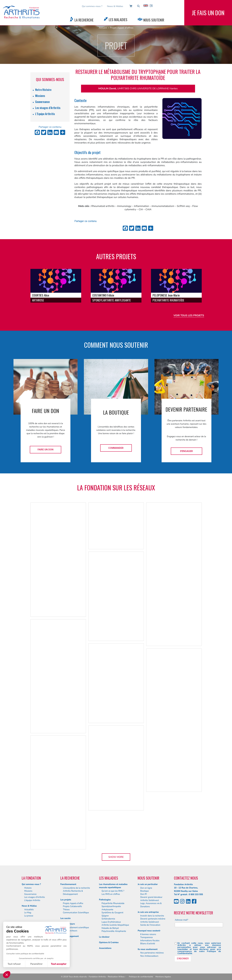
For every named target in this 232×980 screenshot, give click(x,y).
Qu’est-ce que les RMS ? (113, 891)
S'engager (186, 451)
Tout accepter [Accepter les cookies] (59, 964)
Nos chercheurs (70, 931)
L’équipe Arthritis (32, 900)
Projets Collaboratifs (72, 906)
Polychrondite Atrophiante (114, 931)
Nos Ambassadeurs (149, 956)
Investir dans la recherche (152, 916)
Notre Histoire (43, 90)
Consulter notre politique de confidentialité (25, 954)
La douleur (104, 937)
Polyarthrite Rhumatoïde (113, 903)
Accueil (103, 28)
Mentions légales (163, 977)
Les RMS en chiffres (111, 894)
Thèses (66, 910)
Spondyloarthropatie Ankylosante (111, 908)
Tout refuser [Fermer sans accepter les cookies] (14, 964)
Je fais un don (208, 13)
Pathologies (105, 900)
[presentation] (199, 936)
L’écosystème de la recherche (76, 888)
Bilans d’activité (148, 944)
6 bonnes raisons (148, 934)
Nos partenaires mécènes (152, 953)
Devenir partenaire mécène (153, 919)
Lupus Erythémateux (111, 922)
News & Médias (115, 6)
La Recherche (84, 20)
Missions (40, 96)
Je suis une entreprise (148, 912)
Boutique (144, 891)
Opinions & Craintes (109, 942)
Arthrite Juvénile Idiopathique (115, 925)
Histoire (28, 888)
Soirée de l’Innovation (150, 925)
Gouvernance (42, 102)
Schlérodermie (108, 919)
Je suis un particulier (148, 884)
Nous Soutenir (154, 20)
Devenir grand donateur (151, 897)
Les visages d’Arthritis (48, 108)
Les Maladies (118, 20)
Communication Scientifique (76, 913)
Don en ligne (146, 888)
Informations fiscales (150, 941)
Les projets (66, 900)
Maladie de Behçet (110, 928)
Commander (116, 448)
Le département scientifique (76, 928)
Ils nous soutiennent (148, 949)
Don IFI (144, 894)
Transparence (146, 937)
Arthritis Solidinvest (149, 900)
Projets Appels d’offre (73, 903)
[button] (7, 975)
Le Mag (28, 913)
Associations (105, 948)
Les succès (65, 918)
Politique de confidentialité (141, 977)
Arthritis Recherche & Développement (73, 893)
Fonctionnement (68, 884)
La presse (29, 916)
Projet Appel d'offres (121, 28)
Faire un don (46, 450)
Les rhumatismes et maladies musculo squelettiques (113, 886)
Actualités (29, 910)
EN (148, 6)
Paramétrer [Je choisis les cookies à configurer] (36, 964)
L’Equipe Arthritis (45, 114)
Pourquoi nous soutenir (149, 931)
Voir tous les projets (189, 315)
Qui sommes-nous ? (92, 6)
